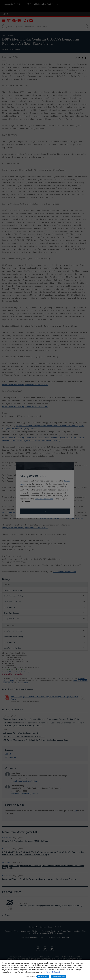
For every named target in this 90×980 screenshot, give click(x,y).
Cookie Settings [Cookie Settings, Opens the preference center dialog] (30, 976)
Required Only (43, 976)
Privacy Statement (53, 972)
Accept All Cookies (59, 976)
